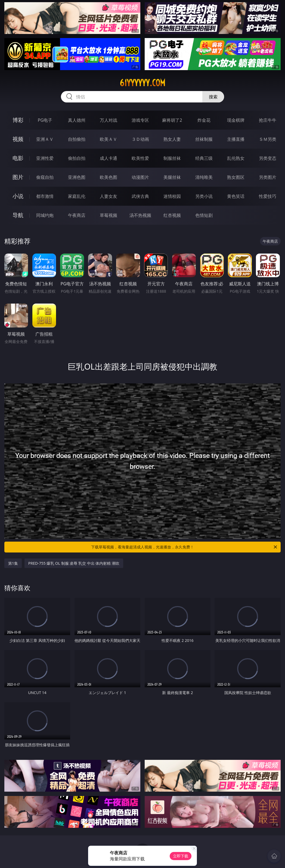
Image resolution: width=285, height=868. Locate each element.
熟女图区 (236, 177)
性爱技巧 (268, 196)
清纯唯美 (204, 177)
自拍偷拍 (77, 139)
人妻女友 (109, 196)
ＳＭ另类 (268, 139)
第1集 (13, 563)
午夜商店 (77, 215)
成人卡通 (109, 158)
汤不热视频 (140, 215)
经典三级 (204, 158)
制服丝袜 (172, 158)
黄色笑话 (236, 196)
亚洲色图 (77, 177)
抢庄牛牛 (268, 120)
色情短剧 (204, 215)
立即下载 (181, 856)
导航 (18, 215)
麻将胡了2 (172, 120)
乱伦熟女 (236, 158)
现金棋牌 (236, 120)
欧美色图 (109, 177)
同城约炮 (45, 215)
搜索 (213, 97)
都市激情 (45, 196)
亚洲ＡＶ (45, 139)
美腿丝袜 (172, 177)
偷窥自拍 (45, 177)
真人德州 (77, 120)
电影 (18, 158)
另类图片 (268, 177)
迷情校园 (172, 196)
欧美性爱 (140, 158)
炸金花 (204, 120)
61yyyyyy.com (142, 83)
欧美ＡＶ (109, 139)
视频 (18, 139)
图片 (18, 177)
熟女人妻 (172, 139)
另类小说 (204, 196)
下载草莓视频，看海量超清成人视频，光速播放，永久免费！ (185, 547)
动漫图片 (140, 177)
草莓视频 (109, 215)
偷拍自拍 (77, 158)
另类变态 (268, 158)
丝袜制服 (204, 139)
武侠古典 (140, 196)
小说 (18, 196)
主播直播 (236, 139)
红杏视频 (172, 215)
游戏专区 (140, 120)
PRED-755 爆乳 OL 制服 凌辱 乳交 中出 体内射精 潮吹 (74, 563)
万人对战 (109, 120)
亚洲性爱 (45, 158)
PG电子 (45, 120)
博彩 (18, 120)
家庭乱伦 (77, 196)
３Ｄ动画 (140, 139)
